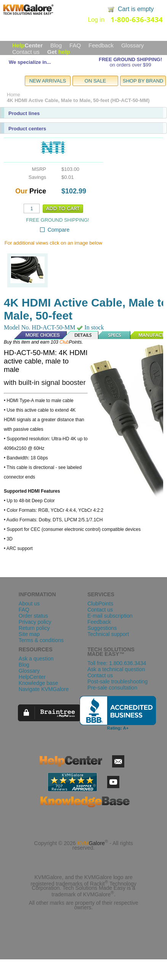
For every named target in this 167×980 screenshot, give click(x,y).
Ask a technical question (116, 669)
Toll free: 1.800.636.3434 (117, 663)
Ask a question (36, 659)
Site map (29, 634)
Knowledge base (39, 683)
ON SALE (95, 81)
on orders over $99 (130, 65)
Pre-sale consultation (112, 688)
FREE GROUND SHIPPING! (130, 59)
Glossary (132, 45)
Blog (56, 45)
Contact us (26, 52)
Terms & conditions (41, 640)
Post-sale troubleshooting (117, 681)
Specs (115, 335)
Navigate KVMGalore (44, 689)
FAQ (75, 45)
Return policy (34, 628)
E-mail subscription (110, 616)
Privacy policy (35, 622)
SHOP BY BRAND (143, 81)
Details (81, 335)
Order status (33, 616)
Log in (96, 20)
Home (14, 95)
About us (29, 604)
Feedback (101, 45)
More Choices (37, 335)
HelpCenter (32, 677)
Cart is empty (136, 9)
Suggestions (102, 628)
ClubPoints (100, 604)
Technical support (108, 634)
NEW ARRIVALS (48, 81)
